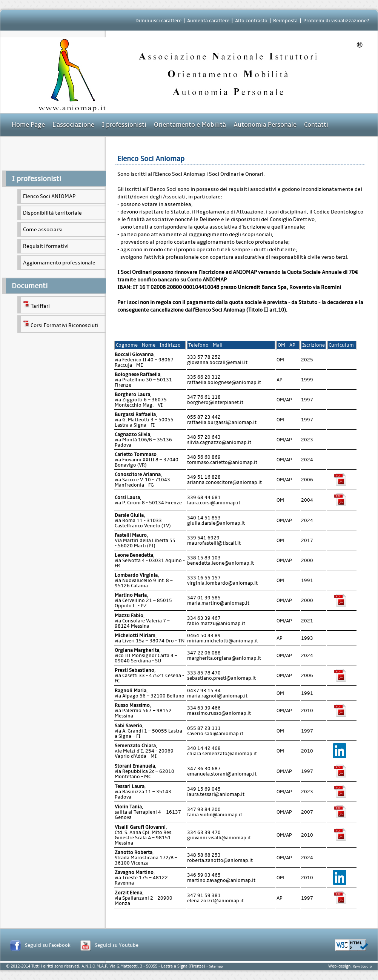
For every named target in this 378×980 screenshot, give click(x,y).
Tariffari (36, 305)
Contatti (316, 125)
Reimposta (285, 21)
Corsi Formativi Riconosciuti (61, 324)
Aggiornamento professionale (59, 263)
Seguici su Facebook (48, 945)
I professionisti (124, 125)
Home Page (28, 125)
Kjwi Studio (362, 966)
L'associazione (73, 125)
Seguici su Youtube (117, 945)
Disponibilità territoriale (52, 213)
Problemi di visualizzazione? (336, 21)
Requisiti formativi (46, 246)
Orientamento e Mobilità (190, 125)
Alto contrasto (251, 21)
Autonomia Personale (265, 125)
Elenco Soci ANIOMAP (49, 196)
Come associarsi (43, 230)
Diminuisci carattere (158, 21)
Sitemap (216, 966)
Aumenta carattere (208, 21)
